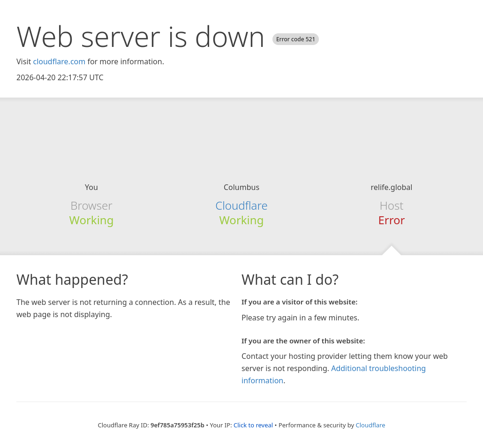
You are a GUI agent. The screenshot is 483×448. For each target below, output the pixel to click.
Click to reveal (253, 425)
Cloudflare (241, 205)
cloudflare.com (59, 61)
